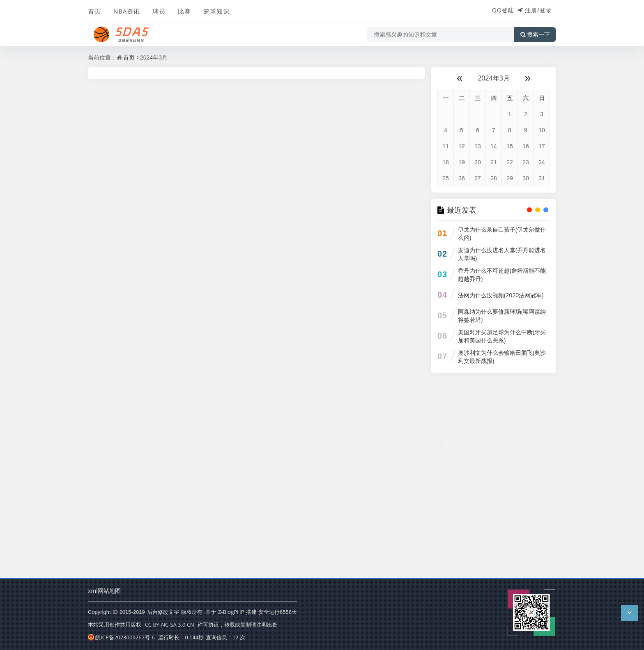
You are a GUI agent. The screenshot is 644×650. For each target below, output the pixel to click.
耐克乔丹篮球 (460, 532)
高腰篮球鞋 (497, 516)
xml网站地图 (104, 591)
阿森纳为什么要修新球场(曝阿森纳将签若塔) (502, 316)
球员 (159, 11)
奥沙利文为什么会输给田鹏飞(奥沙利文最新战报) (502, 357)
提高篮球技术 (497, 501)
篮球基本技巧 (497, 485)
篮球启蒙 (534, 532)
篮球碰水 (458, 516)
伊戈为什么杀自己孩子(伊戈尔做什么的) (502, 233)
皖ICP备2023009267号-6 (121, 637)
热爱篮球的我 (534, 548)
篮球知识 (216, 11)
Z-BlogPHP (231, 612)
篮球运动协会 (534, 485)
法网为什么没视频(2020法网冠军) (501, 295)
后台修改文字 (163, 612)
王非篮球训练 (534, 516)
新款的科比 (460, 548)
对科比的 (496, 470)
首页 (94, 11)
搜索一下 (535, 34)
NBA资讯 (127, 11)
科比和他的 (460, 470)
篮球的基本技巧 (497, 532)
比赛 (184, 11)
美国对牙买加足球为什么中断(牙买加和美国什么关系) (502, 336)
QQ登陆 (503, 10)
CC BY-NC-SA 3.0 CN (170, 625)
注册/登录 (538, 10)
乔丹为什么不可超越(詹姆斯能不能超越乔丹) (502, 274)
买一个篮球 (460, 501)
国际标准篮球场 (497, 548)
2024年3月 (494, 78)
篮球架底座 (460, 485)
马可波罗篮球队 (534, 501)
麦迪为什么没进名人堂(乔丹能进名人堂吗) (502, 254)
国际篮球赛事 (534, 470)
